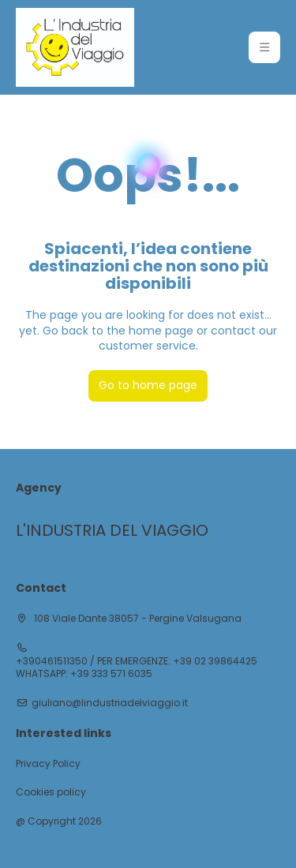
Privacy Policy (48, 764)
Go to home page (148, 385)
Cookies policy (51, 792)
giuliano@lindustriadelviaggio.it (110, 703)
